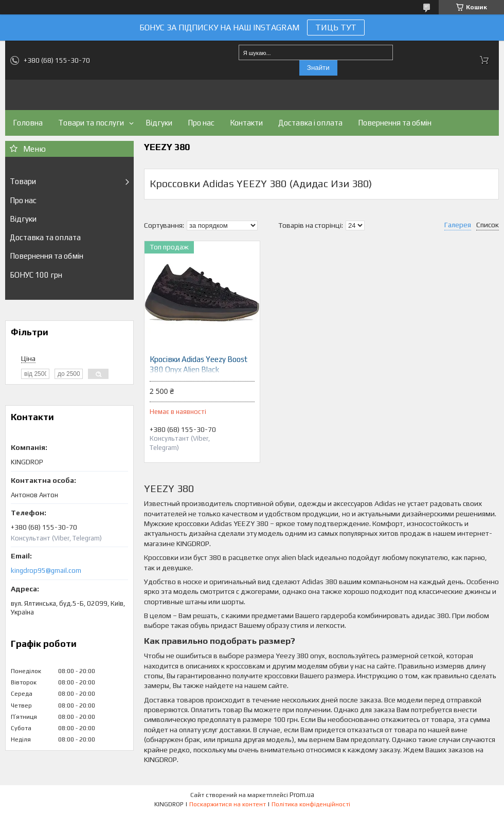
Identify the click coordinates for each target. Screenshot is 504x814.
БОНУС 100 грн (36, 275)
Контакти (246, 123)
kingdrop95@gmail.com (46, 571)
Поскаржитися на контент (228, 804)
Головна (28, 123)
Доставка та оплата (45, 237)
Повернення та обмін (395, 123)
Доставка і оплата (310, 123)
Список (488, 225)
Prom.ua (302, 795)
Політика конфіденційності (311, 804)
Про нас (201, 123)
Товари (23, 181)
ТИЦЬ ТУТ (336, 28)
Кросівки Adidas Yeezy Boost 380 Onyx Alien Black (199, 364)
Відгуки (159, 123)
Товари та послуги (91, 123)
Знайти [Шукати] (318, 68)
